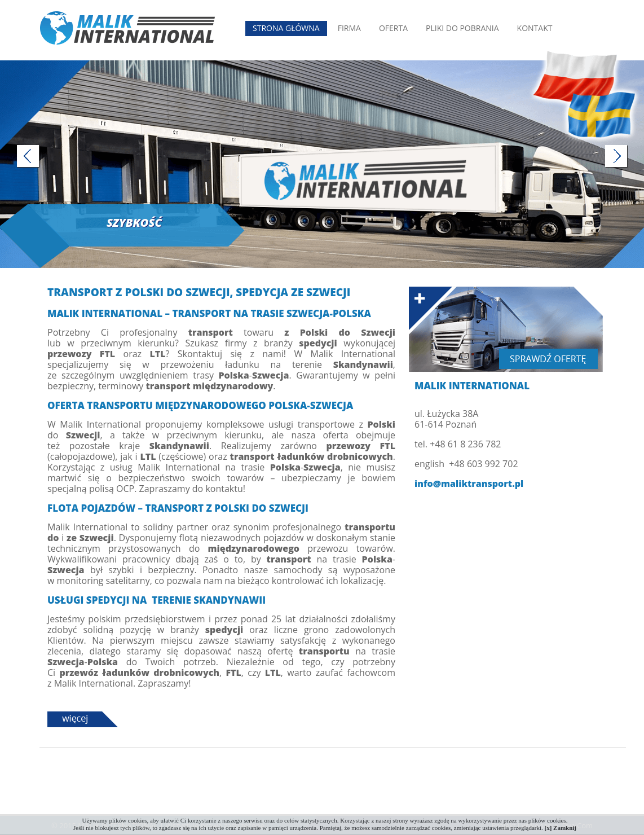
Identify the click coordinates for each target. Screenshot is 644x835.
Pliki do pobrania (462, 28)
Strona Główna (286, 28)
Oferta (393, 28)
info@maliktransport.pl (469, 484)
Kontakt (535, 28)
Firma (349, 28)
